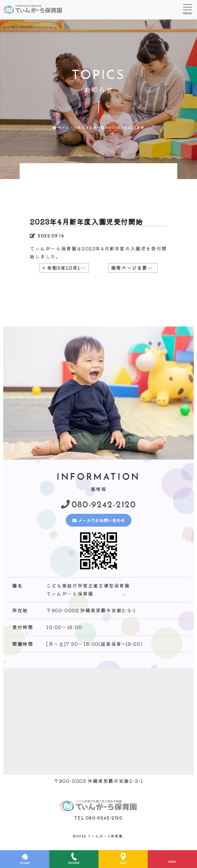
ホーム (61, 127)
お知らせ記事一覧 (89, 127)
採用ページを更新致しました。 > (134, 268)
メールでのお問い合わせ (100, 520)
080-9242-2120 (100, 504)
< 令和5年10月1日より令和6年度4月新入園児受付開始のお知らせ (66, 268)
